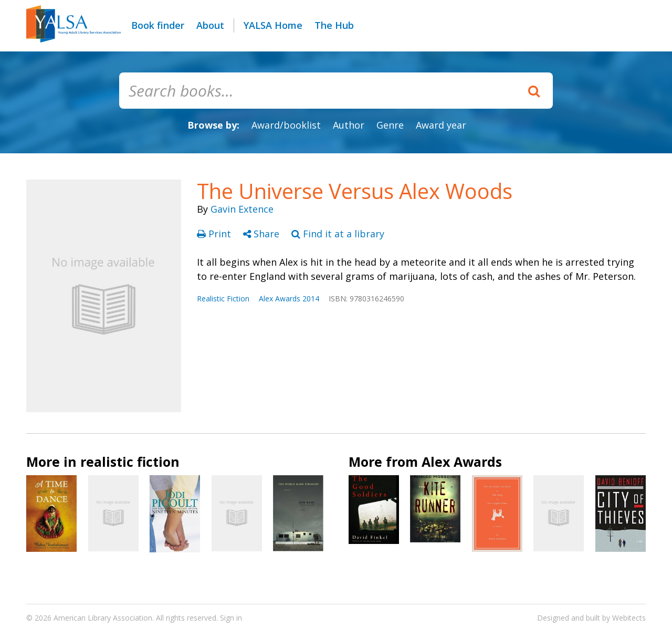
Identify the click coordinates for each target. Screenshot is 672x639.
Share (262, 234)
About (210, 25)
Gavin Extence (242, 209)
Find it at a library (338, 234)
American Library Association (103, 618)
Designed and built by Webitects (591, 618)
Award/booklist (286, 125)
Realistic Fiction (223, 298)
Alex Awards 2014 (289, 298)
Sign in (231, 618)
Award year (441, 125)
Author (349, 125)
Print (215, 234)
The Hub (334, 25)
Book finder (158, 25)
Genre (390, 125)
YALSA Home (273, 25)
